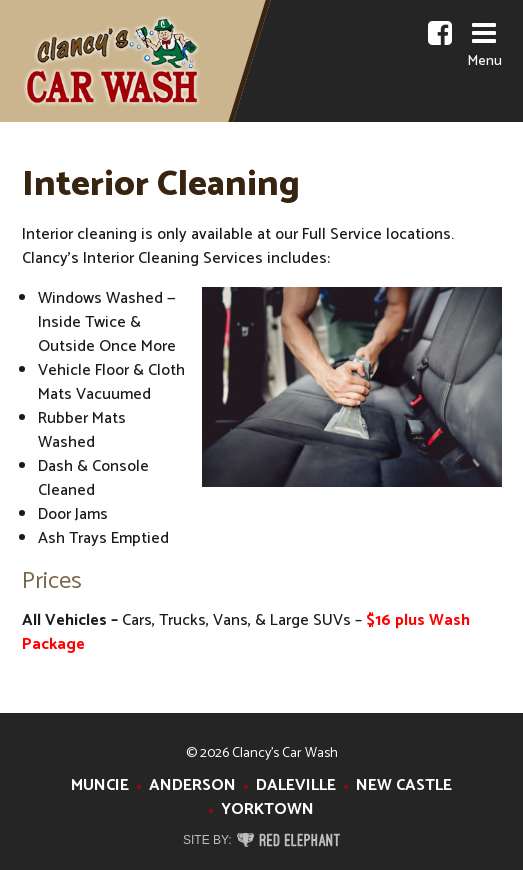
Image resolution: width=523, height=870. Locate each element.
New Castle (404, 785)
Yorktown (267, 809)
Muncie (100, 785)
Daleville (296, 785)
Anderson (192, 785)
